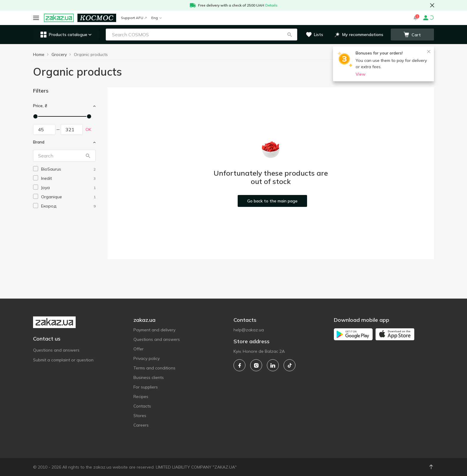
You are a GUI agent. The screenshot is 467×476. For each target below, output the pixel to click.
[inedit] (68, 178)
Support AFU (134, 18)
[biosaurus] (68, 169)
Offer (138, 349)
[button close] (432, 5)
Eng (157, 18)
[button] (289, 35)
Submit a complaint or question (63, 360)
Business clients (149, 377)
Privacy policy (147, 358)
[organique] (68, 197)
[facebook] (239, 365)
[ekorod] (68, 206)
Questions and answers (56, 350)
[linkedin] (273, 365)
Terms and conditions (154, 368)
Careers (141, 425)
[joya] (68, 188)
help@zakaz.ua (249, 330)
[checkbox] (36, 169)
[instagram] (256, 365)
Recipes (141, 397)
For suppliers (146, 387)
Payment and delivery (154, 330)
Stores (140, 416)
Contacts (142, 406)
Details (271, 5)
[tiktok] (289, 365)
